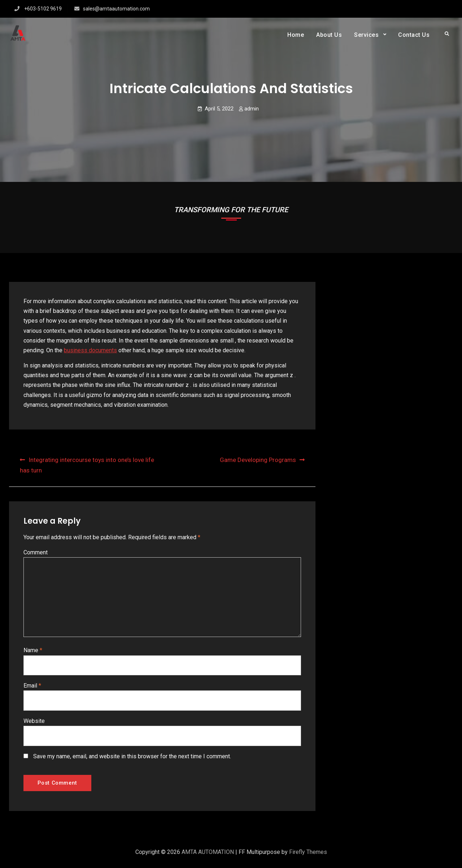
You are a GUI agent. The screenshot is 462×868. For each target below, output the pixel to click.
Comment (36, 552)
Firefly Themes (308, 856)
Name (33, 651)
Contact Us (414, 35)
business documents (90, 350)
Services (366, 35)
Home (296, 35)
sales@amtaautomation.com (116, 9)
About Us (329, 35)
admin (252, 109)
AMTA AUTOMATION (208, 856)
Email (32, 687)
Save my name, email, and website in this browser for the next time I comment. (132, 758)
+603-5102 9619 (43, 9)
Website (34, 722)
